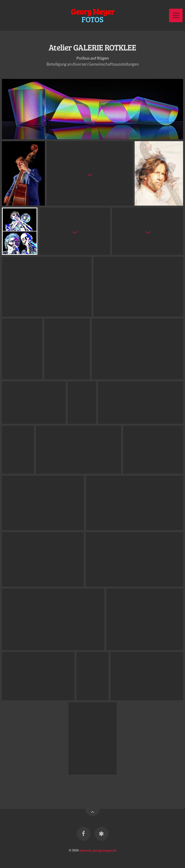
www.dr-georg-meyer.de (98, 850)
